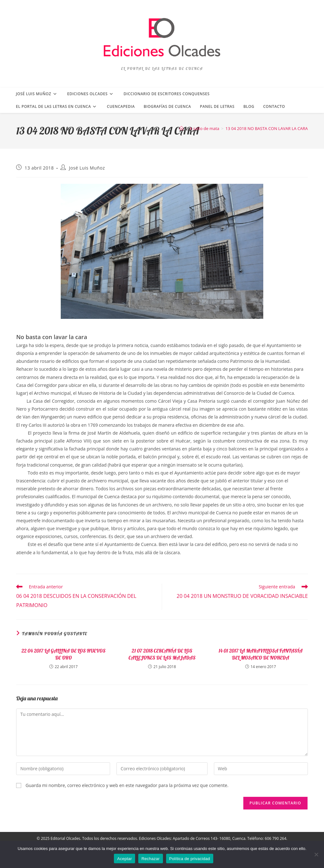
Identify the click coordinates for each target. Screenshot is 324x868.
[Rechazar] (316, 854)
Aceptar (125, 859)
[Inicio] (181, 128)
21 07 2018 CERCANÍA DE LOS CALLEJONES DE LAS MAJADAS (162, 654)
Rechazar (151, 859)
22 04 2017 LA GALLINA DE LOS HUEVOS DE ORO (63, 654)
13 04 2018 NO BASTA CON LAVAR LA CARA (267, 128)
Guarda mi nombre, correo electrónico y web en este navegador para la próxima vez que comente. (127, 785)
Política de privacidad (190, 859)
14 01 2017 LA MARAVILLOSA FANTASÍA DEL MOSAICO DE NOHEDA (261, 654)
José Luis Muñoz (87, 168)
